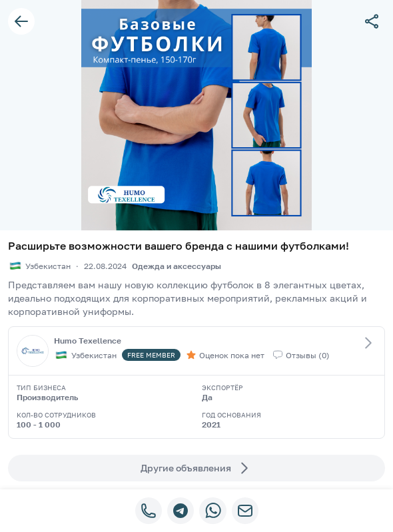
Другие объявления (196, 468)
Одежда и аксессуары (177, 266)
